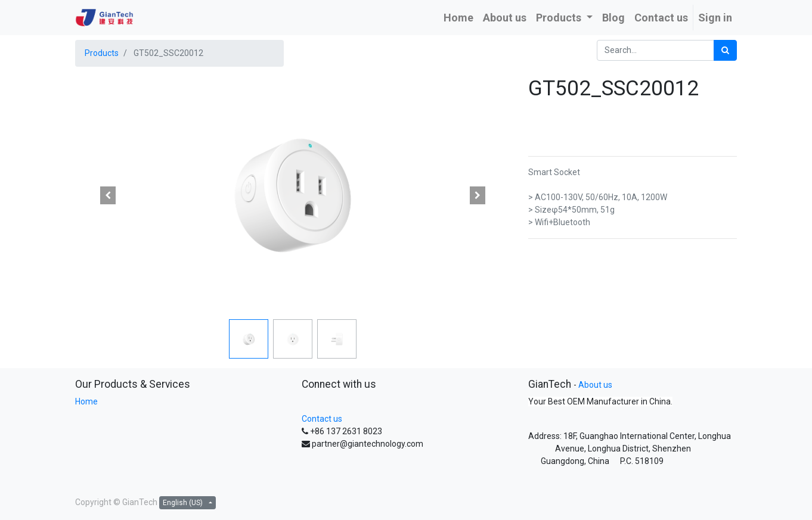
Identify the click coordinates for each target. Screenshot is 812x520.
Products (102, 53)
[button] (108, 195)
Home (86, 401)
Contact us (322, 419)
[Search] (725, 50)
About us (595, 385)
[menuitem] (458, 18)
